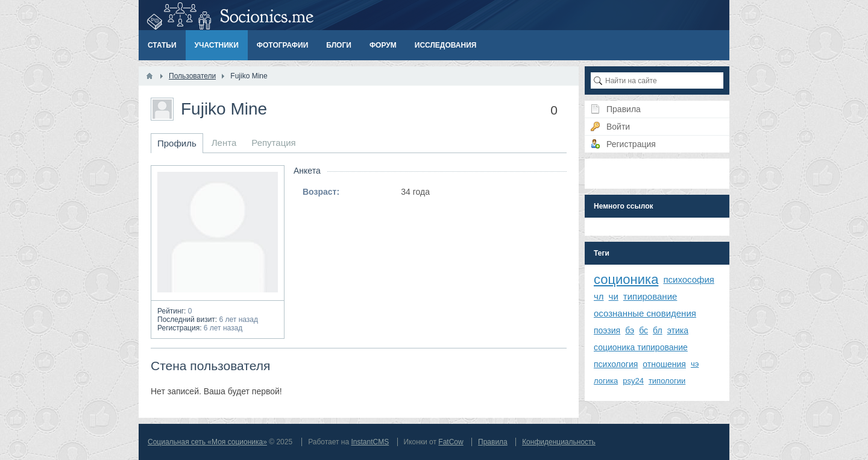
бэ (630, 330)
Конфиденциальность (559, 442)
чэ (695, 364)
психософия (689, 279)
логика (606, 381)
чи (614, 296)
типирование (650, 296)
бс (643, 330)
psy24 (633, 381)
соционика (626, 279)
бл (658, 330)
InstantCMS (370, 442)
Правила (493, 442)
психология (616, 364)
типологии (667, 381)
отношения (664, 364)
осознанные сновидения (645, 313)
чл (599, 296)
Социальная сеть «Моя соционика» (207, 442)
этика (678, 330)
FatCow (451, 442)
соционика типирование (641, 347)
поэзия (607, 330)
